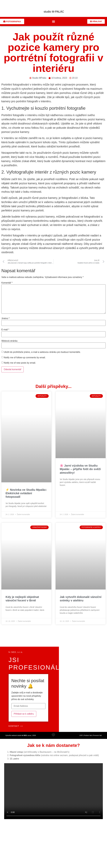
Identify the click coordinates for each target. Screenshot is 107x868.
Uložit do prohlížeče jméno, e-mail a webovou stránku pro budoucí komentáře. (42, 354)
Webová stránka (9, 343)
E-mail (5, 332)
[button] (54, 23)
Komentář (7, 285)
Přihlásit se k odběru (24, 716)
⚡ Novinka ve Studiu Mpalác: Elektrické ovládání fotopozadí (26, 495)
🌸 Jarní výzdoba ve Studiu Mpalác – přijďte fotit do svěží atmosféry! (80, 471)
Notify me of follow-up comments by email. (25, 359)
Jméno (5, 320)
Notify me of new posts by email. (20, 365)
